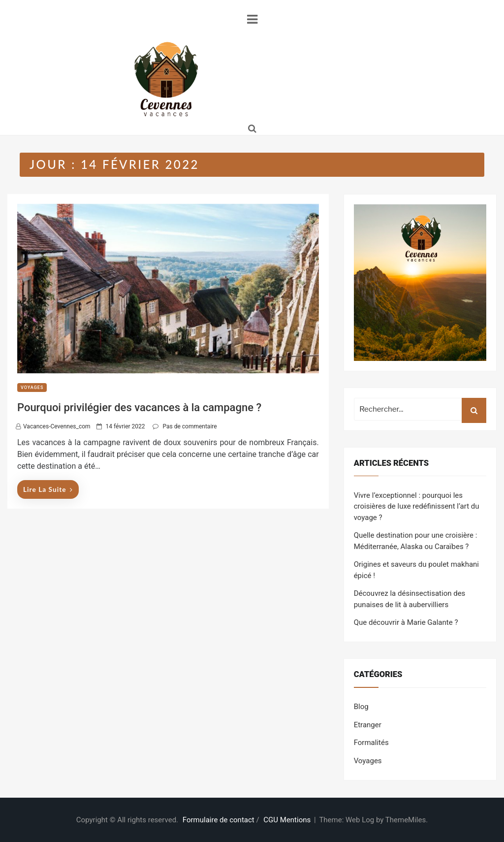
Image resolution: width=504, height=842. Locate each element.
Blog (361, 707)
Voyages (32, 388)
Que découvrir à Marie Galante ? (406, 622)
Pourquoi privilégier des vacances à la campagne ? (139, 407)
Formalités (371, 743)
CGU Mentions (287, 820)
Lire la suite (48, 489)
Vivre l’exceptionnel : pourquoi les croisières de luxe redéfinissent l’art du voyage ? (417, 506)
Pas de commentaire (189, 426)
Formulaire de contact (219, 820)
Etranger (368, 725)
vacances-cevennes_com (57, 426)
